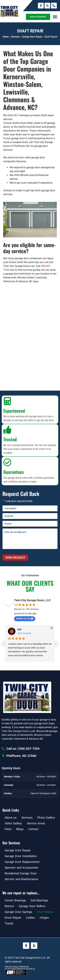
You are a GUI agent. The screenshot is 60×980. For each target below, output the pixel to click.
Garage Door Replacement (22, 862)
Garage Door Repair (32, 37)
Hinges (44, 918)
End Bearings (39, 900)
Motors (9, 906)
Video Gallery (13, 823)
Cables (30, 918)
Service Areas (36, 823)
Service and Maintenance (22, 879)
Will (19, 630)
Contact (33, 829)
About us (11, 818)
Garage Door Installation (21, 856)
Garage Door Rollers (32, 906)
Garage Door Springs (18, 912)
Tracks (9, 923)
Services (15, 37)
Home (6, 37)
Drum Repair (13, 918)
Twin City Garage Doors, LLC (32, 600)
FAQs (8, 829)
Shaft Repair (45, 912)
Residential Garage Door (21, 873)
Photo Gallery (46, 818)
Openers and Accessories (22, 868)
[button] (55, 17)
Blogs (20, 829)
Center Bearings (15, 900)
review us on (25, 618)
